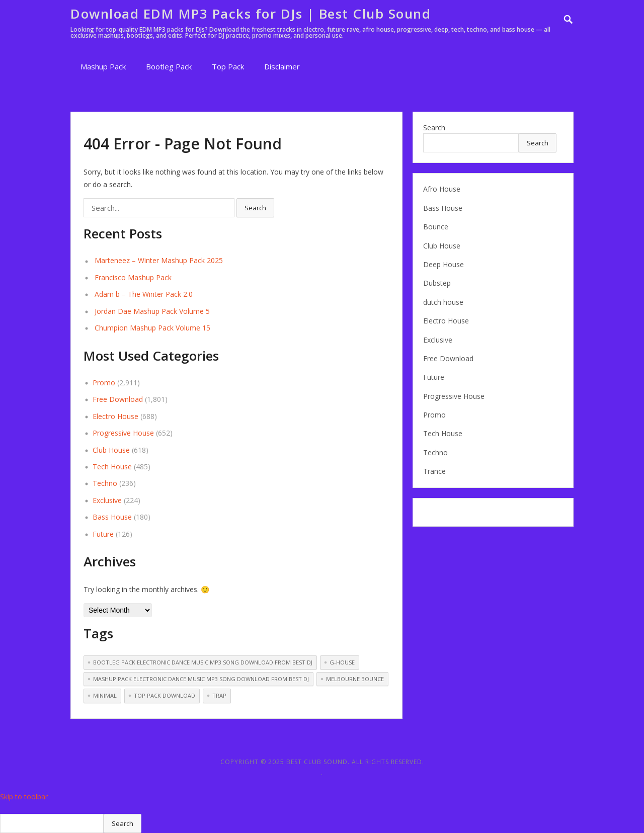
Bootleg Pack (169, 66)
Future (103, 534)
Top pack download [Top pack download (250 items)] (165, 695)
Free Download (118, 399)
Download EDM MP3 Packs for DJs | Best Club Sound (251, 14)
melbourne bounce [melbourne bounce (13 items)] (355, 679)
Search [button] (255, 208)
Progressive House (123, 433)
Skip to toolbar (24, 797)
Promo (104, 383)
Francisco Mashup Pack (133, 277)
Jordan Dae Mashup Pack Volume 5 (152, 311)
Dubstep (437, 283)
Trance (434, 471)
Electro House (115, 416)
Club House (111, 450)
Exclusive (107, 500)
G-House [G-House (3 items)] (342, 662)
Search (434, 128)
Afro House (442, 189)
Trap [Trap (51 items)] (219, 695)
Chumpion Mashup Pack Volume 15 (152, 328)
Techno (105, 483)
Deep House (444, 264)
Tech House (112, 467)
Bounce (436, 227)
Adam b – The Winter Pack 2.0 (144, 294)
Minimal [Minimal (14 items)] (105, 695)
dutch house (443, 302)
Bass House (112, 517)
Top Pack (228, 66)
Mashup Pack (103, 66)
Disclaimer (282, 66)
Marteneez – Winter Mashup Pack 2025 (159, 260)
